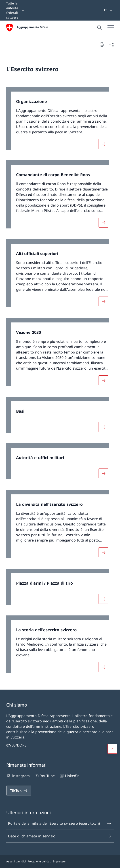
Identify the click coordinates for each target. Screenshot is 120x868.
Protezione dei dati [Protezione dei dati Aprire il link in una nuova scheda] (39, 861)
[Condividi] (112, 44)
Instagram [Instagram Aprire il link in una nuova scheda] (18, 776)
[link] (60, 121)
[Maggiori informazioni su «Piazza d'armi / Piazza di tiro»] (103, 599)
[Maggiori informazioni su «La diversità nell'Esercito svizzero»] (103, 552)
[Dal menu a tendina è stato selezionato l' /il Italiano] (108, 10)
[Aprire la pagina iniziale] (27, 28)
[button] (112, 749)
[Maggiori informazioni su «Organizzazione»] (103, 144)
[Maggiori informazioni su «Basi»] (103, 427)
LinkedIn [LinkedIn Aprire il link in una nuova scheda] (69, 776)
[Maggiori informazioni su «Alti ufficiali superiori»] (103, 301)
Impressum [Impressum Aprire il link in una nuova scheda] (60, 861)
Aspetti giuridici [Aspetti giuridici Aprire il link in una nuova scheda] (16, 861)
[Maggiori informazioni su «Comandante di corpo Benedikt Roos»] (103, 223)
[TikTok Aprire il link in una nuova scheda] (19, 791)
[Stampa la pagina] (102, 44)
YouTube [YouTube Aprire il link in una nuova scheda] (44, 776)
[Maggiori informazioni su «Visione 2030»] (103, 380)
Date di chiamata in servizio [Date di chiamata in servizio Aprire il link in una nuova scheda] (60, 836)
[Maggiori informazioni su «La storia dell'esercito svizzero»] (103, 667)
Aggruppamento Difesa (33, 27)
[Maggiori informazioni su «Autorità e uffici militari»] (103, 473)
